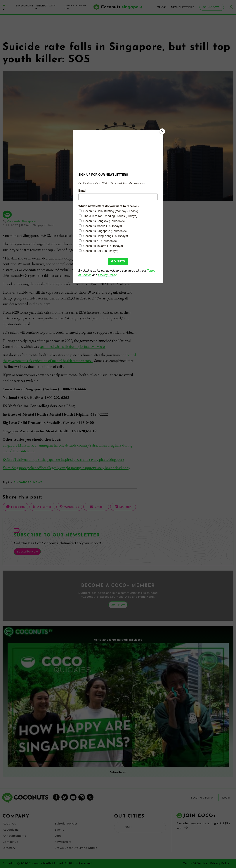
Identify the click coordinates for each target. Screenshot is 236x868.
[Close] (162, 131)
